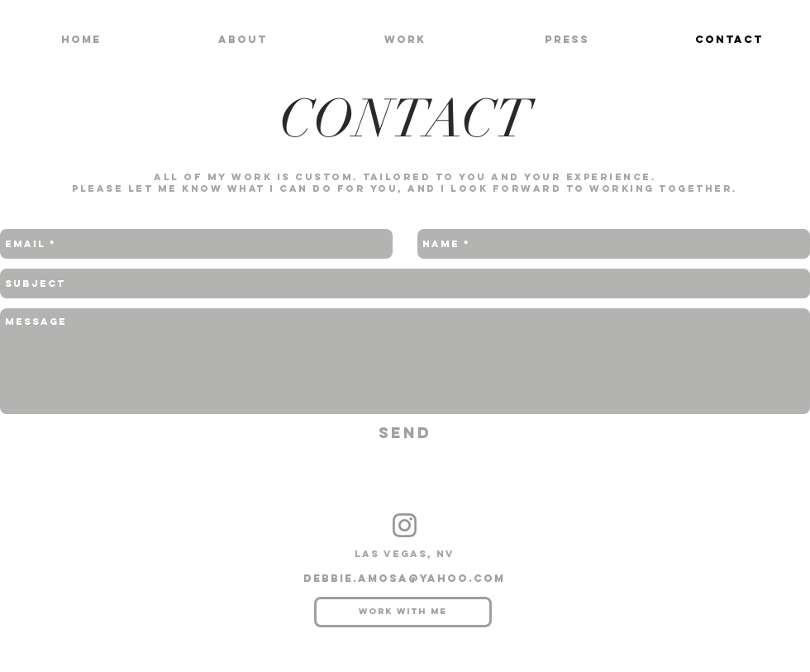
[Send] (405, 434)
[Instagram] (405, 525)
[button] (405, 39)
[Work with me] (403, 612)
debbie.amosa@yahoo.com (404, 578)
